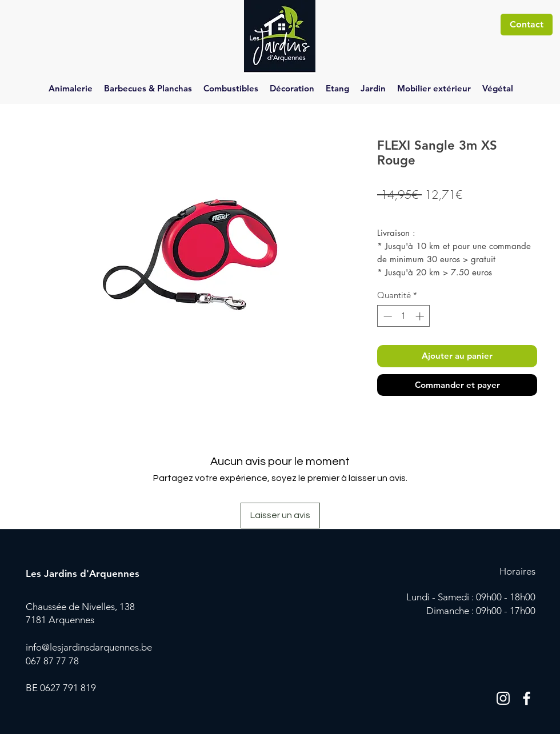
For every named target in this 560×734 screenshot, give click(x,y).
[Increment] (421, 316)
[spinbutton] (404, 316)
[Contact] (527, 25)
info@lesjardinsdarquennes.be (89, 647)
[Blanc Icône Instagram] (503, 698)
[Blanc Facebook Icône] (527, 698)
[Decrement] (387, 316)
